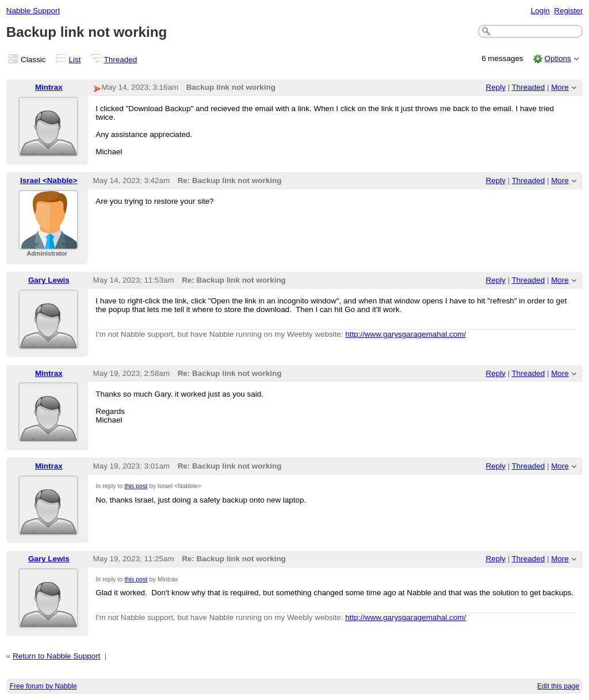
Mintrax (49, 87)
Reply (496, 87)
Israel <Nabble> (49, 180)
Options (557, 58)
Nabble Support (33, 11)
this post (136, 486)
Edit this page (558, 686)
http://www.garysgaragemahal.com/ (406, 334)
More (560, 87)
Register (568, 11)
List (75, 60)
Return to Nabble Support (56, 656)
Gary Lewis (49, 280)
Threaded (121, 60)
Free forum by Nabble (43, 686)
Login (540, 11)
